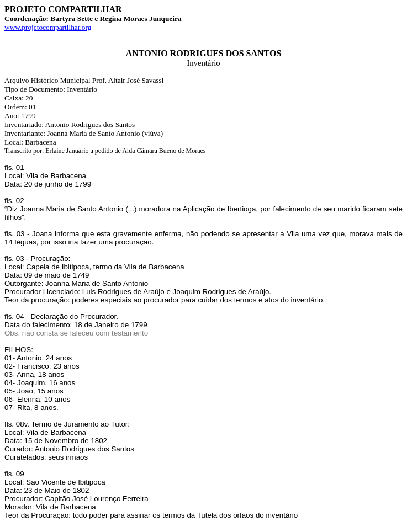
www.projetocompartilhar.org (48, 27)
